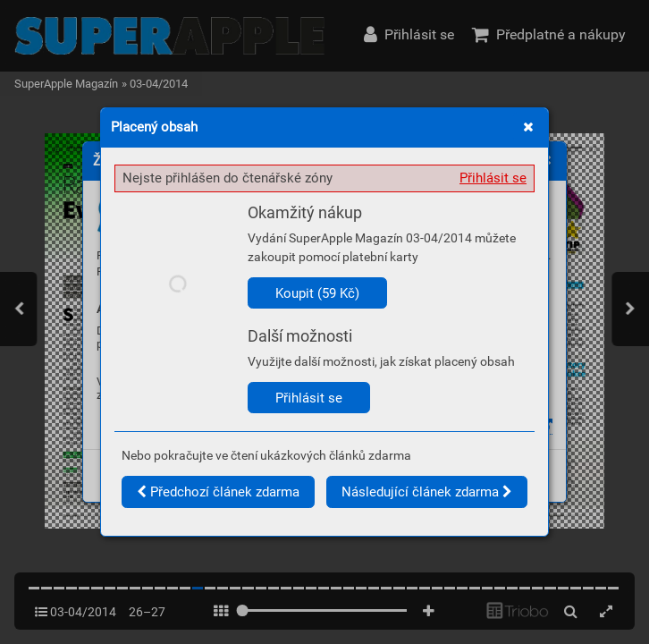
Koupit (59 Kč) (317, 293)
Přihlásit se (493, 178)
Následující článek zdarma (427, 492)
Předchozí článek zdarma (218, 492)
